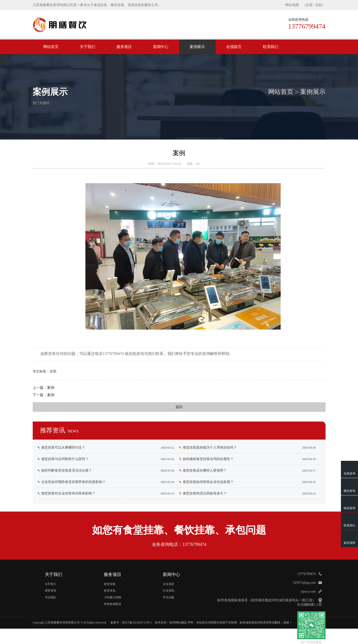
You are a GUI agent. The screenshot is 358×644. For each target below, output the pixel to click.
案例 (51, 388)
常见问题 (169, 597)
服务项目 (124, 47)
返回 (179, 407)
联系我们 (271, 47)
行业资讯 (169, 591)
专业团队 (51, 597)
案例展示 (197, 47)
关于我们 (88, 47)
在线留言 (234, 47)
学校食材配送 (112, 604)
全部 (53, 371)
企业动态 (169, 584)
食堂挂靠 (110, 584)
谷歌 (319, 5)
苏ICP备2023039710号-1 (137, 623)
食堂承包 (110, 591)
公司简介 (51, 584)
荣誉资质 (51, 591)
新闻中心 (161, 47)
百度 (309, 5)
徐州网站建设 (178, 623)
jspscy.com (308, 591)
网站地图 (292, 5)
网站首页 (51, 47)
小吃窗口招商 (112, 597)
